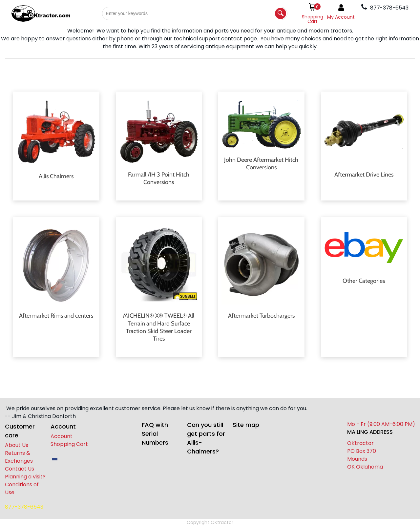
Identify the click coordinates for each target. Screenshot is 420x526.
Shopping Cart (69, 444)
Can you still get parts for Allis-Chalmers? (206, 438)
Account (62, 436)
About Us (17, 445)
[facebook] (55, 459)
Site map (246, 425)
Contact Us (20, 469)
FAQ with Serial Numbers (155, 434)
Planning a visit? (25, 477)
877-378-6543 (24, 507)
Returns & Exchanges (19, 457)
